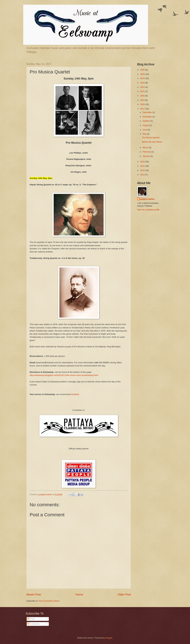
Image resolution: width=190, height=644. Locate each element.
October (146, 121)
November (147, 117)
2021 (143, 91)
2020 (143, 96)
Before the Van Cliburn (152, 142)
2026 (143, 70)
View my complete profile (148, 210)
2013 (143, 175)
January (146, 156)
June (145, 130)
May (145, 134)
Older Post (124, 595)
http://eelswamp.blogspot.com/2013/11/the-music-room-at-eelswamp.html (64, 375)
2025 (143, 74)
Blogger (109, 638)
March (146, 148)
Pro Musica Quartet (151, 137)
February (147, 152)
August (146, 125)
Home (79, 595)
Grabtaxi (75, 394)
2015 (143, 166)
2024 (143, 78)
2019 (143, 100)
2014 (143, 170)
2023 (143, 83)
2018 (143, 104)
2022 (143, 87)
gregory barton (147, 199)
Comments (33, 624)
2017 (143, 109)
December (147, 112)
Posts (31, 619)
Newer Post (34, 595)
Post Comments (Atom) (49, 601)
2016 (143, 162)
